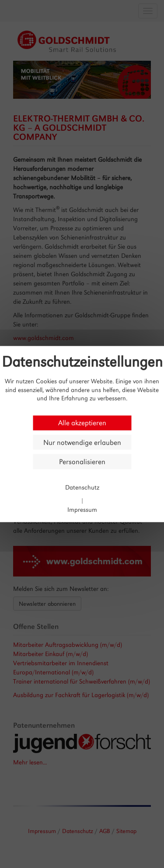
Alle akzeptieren (82, 423)
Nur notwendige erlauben (82, 442)
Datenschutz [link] (82, 487)
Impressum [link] (82, 509)
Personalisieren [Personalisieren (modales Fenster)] (82, 462)
